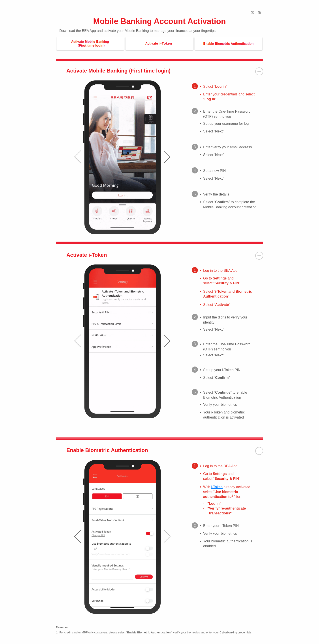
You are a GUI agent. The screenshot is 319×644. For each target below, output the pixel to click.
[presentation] (77, 157)
